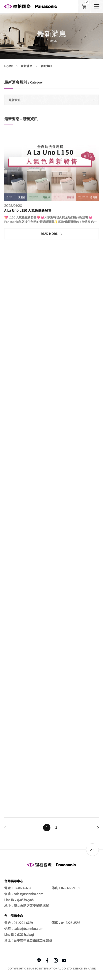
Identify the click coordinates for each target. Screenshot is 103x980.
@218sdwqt (26, 935)
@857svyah (25, 900)
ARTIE (92, 969)
